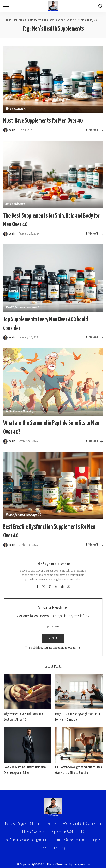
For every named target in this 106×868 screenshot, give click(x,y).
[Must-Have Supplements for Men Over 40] (53, 79)
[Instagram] (56, 585)
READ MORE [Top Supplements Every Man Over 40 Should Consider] (95, 337)
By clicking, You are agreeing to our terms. (55, 646)
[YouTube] (69, 585)
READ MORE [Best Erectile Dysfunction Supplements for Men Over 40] (95, 543)
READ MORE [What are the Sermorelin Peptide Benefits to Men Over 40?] (95, 440)
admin (12, 130)
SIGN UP (53, 636)
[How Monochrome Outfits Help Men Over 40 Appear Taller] (27, 743)
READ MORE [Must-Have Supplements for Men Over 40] (95, 130)
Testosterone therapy (20, 410)
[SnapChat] (62, 585)
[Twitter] (44, 585)
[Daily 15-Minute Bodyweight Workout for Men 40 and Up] (79, 690)
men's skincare (16, 204)
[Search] (100, 6)
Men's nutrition (16, 109)
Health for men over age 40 (24, 307)
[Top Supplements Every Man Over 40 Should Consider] (53, 278)
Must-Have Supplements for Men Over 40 (43, 121)
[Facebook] (38, 585)
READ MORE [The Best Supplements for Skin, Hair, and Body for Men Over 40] (95, 233)
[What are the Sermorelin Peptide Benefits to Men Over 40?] (53, 381)
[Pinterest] (50, 585)
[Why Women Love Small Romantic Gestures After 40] (27, 690)
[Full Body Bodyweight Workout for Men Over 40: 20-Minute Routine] (79, 743)
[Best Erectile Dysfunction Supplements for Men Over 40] (53, 484)
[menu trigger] (7, 6)
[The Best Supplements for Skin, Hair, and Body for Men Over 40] (53, 174)
